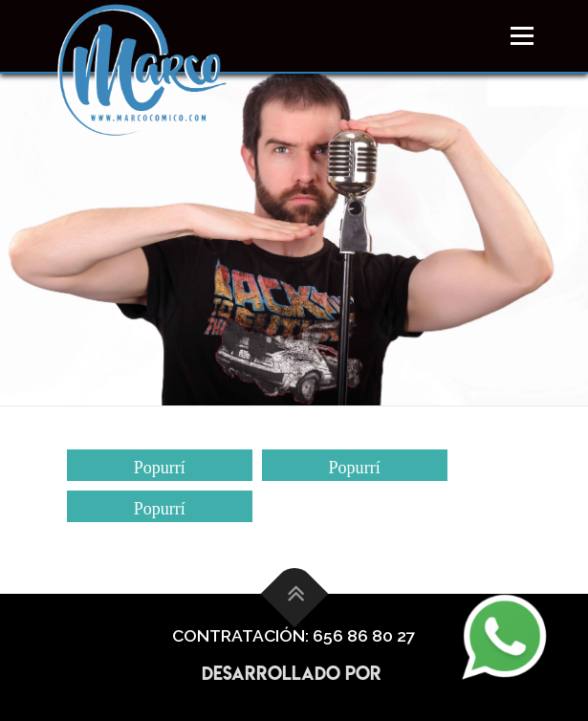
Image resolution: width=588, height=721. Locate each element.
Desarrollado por (294, 673)
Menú (521, 36)
